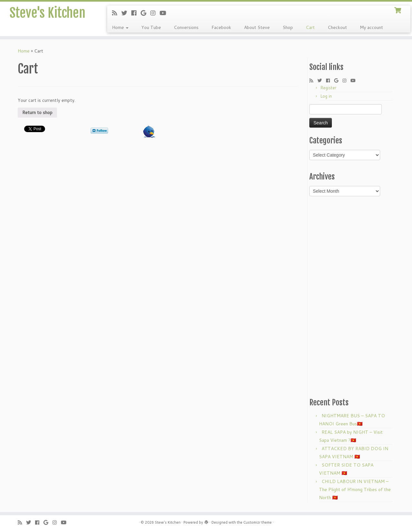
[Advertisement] (352, 296)
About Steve (257, 27)
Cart (310, 27)
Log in (326, 96)
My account (371, 27)
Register (328, 88)
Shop (288, 27)
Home (120, 27)
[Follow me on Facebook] (136, 13)
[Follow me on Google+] (145, 13)
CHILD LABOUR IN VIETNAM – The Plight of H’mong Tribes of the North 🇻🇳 (355, 489)
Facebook (221, 27)
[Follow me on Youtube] (165, 13)
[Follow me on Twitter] (126, 13)
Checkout (337, 27)
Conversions (186, 27)
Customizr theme (257, 522)
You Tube (151, 27)
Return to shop (37, 112)
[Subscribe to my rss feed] (117, 13)
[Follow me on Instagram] (155, 13)
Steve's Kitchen (47, 13)
